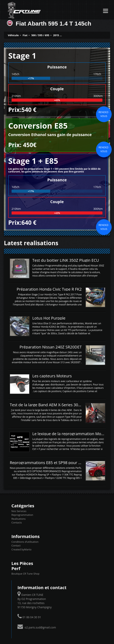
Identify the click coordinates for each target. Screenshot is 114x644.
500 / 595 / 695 (40, 35)
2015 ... (57, 35)
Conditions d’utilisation (25, 542)
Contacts (17, 522)
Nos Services (19, 511)
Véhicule (13, 35)
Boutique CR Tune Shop (25, 574)
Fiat (25, 35)
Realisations (18, 519)
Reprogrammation (22, 515)
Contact (16, 545)
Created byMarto (21, 549)
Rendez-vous (104, 114)
